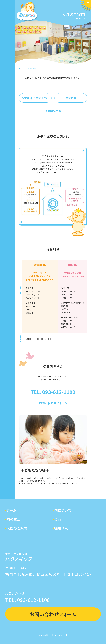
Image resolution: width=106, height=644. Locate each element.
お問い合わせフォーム (53, 403)
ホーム (21, 69)
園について (63, 510)
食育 (58, 519)
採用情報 (61, 528)
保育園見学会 (53, 111)
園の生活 (14, 519)
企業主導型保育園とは (35, 98)
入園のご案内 (17, 528)
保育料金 (71, 98)
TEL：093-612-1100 (53, 392)
